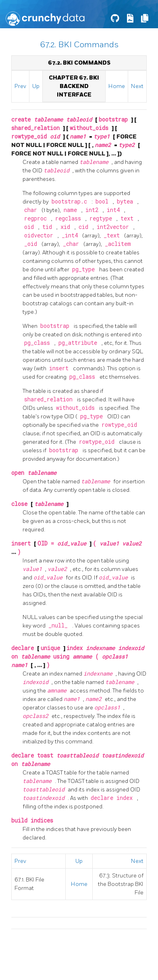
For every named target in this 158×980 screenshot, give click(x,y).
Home (117, 86)
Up (36, 86)
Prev (20, 86)
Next (137, 86)
